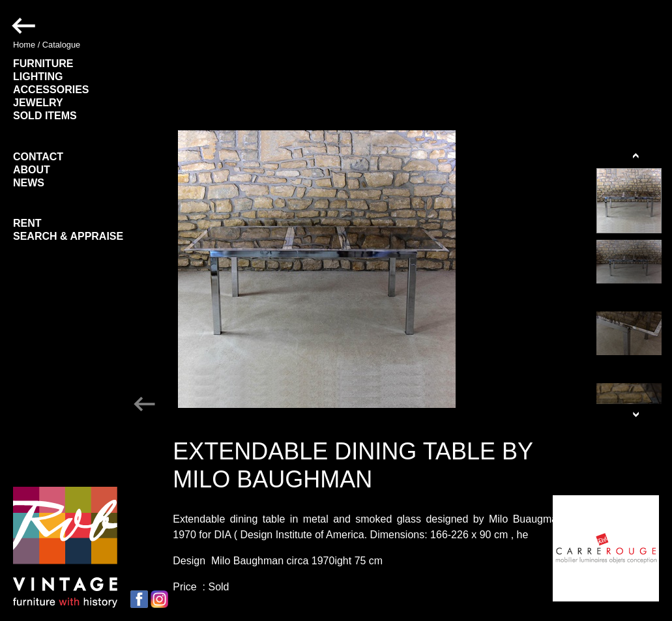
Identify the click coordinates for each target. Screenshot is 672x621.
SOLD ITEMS (45, 116)
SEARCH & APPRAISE (68, 236)
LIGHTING (38, 77)
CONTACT (38, 157)
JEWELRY (38, 103)
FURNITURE (43, 64)
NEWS (29, 183)
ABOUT (32, 170)
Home (24, 45)
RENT (27, 223)
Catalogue (61, 45)
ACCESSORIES (51, 90)
